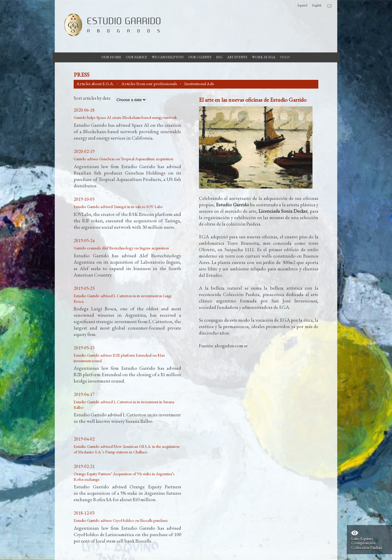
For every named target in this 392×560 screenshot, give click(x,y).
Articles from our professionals (149, 84)
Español (302, 5)
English (317, 5)
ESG (219, 57)
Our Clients (200, 57)
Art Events (237, 57)
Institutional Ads (199, 84)
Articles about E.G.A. (95, 84)
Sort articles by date (92, 98)
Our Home (111, 57)
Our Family (136, 57)
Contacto (329, 6)
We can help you (168, 57)
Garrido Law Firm (110, 25)
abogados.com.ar (231, 346)
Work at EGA (264, 57)
